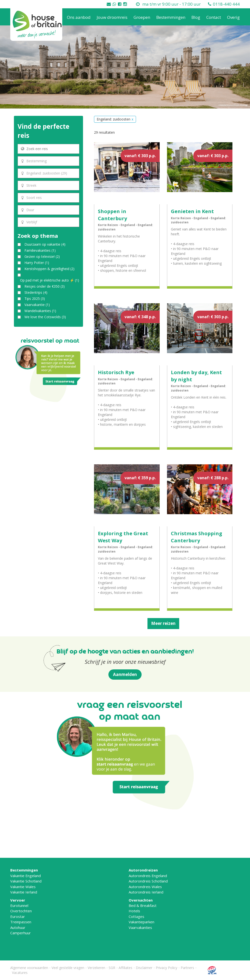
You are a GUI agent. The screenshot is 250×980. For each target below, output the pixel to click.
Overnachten (141, 900)
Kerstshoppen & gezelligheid (49, 269)
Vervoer (18, 900)
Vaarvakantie (37, 305)
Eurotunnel (19, 905)
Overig (233, 17)
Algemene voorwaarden (29, 968)
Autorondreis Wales (145, 887)
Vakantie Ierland (24, 892)
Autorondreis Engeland (148, 876)
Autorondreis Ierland (146, 892)
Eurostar (18, 916)
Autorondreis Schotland (148, 881)
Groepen (142, 17)
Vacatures (20, 973)
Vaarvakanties (140, 927)
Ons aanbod (79, 17)
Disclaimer (144, 968)
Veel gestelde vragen (68, 968)
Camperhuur (21, 933)
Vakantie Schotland (26, 881)
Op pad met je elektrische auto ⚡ (50, 280)
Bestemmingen (171, 17)
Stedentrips (36, 292)
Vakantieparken (141, 922)
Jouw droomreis (112, 17)
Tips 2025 (35, 299)
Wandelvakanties (40, 311)
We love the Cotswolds (45, 317)
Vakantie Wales (23, 887)
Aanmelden (125, 674)
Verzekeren (96, 968)
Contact (214, 17)
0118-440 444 (226, 4)
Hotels (134, 911)
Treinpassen (21, 922)
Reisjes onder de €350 (45, 286)
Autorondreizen (143, 870)
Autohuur (18, 927)
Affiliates (125, 968)
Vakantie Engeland (26, 876)
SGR (112, 968)
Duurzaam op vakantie (45, 244)
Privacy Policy (167, 968)
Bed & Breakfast (143, 905)
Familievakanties (40, 250)
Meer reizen (163, 623)
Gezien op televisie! (42, 256)
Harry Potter (37, 263)
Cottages (136, 916)
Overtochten (21, 911)
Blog (196, 17)
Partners (187, 968)
